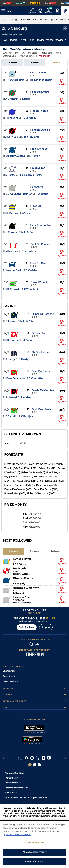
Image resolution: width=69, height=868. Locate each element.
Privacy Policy (11, 778)
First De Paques (40, 244)
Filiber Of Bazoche (43, 314)
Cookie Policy (11, 793)
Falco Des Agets (40, 92)
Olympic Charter (23, 578)
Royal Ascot (9, 676)
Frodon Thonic (39, 111)
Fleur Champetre (40, 225)
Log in (46, 627)
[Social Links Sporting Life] (30, 765)
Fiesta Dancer (38, 73)
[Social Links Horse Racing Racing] (35, 765)
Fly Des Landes (41, 352)
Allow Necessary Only (35, 853)
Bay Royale (20, 568)
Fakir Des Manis (41, 409)
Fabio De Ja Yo (39, 149)
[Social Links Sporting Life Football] (39, 765)
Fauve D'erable (39, 282)
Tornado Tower (22, 559)
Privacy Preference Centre (17, 788)
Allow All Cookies (34, 863)
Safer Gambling (34, 808)
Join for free (27, 627)
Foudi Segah (38, 168)
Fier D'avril (36, 187)
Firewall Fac (39, 333)
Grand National (10, 681)
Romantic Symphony (26, 588)
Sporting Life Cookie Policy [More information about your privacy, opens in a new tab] (18, 836)
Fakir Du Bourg (41, 371)
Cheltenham (9, 671)
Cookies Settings (34, 843)
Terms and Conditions (15, 773)
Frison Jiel (36, 206)
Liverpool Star (21, 597)
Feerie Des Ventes (43, 390)
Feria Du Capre (39, 263)
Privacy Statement (13, 783)
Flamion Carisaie (40, 130)
